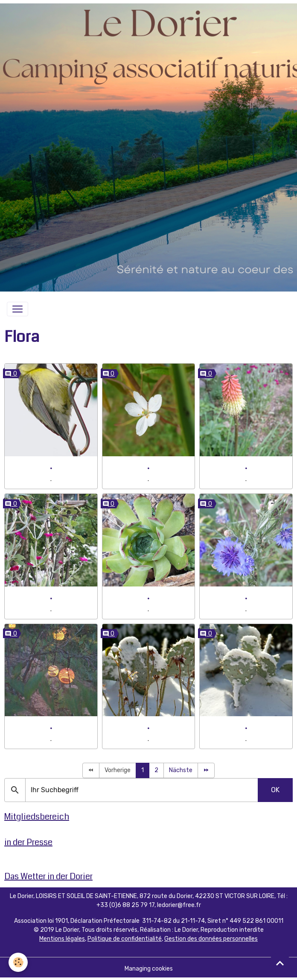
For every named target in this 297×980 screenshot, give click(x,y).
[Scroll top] (280, 963)
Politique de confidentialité (125, 939)
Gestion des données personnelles (211, 939)
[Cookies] (18, 962)
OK (275, 790)
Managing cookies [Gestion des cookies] (149, 969)
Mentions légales (62, 939)
